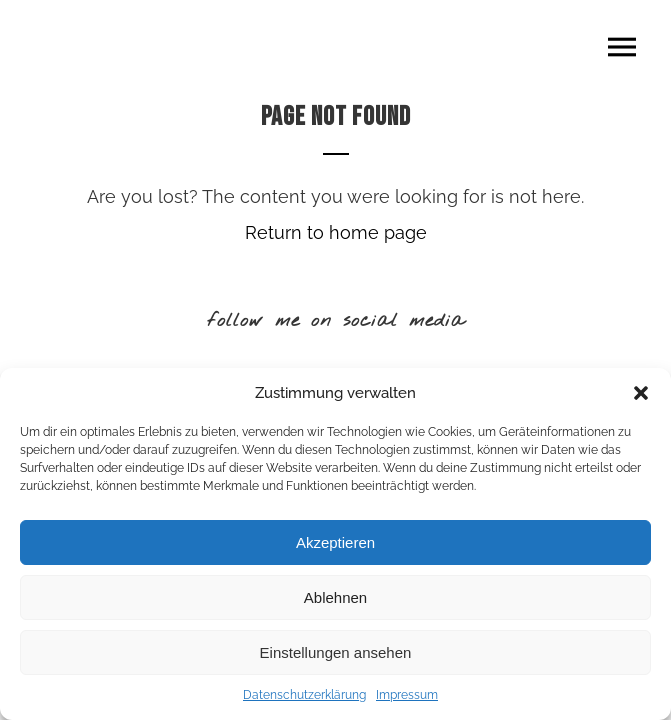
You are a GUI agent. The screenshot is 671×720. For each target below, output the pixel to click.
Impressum (407, 695)
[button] (641, 393)
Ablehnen (335, 597)
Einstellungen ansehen (336, 652)
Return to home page (336, 232)
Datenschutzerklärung (304, 695)
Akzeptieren (335, 542)
